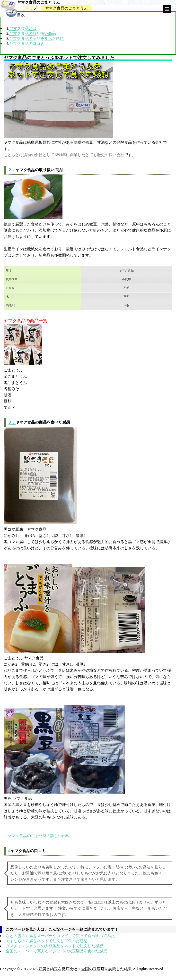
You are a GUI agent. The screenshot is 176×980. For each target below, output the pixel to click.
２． (12, 170)
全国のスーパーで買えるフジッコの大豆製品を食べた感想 (56, 951)
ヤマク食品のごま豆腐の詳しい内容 (39, 836)
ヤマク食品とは (23, 28)
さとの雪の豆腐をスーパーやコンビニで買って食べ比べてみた (60, 936)
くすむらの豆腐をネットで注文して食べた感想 (47, 941)
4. (9, 851)
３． (12, 422)
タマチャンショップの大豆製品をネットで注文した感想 (54, 946)
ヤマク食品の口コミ (27, 44)
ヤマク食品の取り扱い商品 (33, 33)
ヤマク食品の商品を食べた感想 (36, 38)
